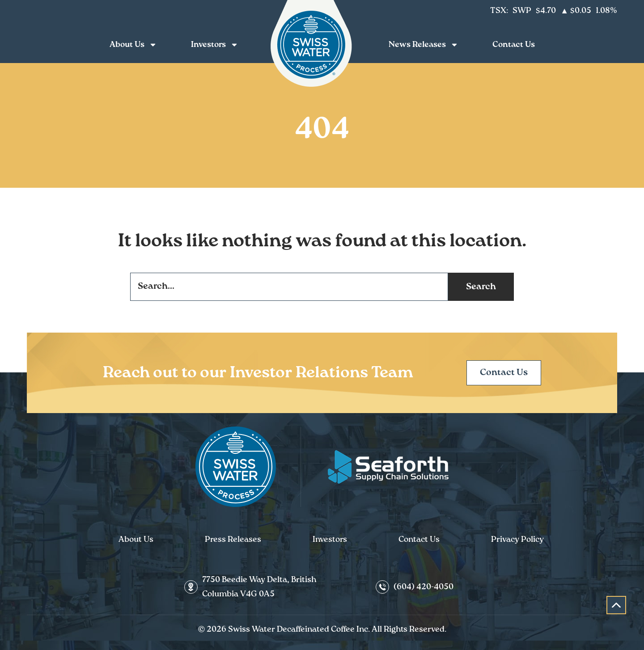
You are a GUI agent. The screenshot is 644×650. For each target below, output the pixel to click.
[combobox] (289, 287)
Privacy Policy (517, 540)
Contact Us (514, 45)
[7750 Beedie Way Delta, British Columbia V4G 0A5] (191, 587)
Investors (217, 45)
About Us (136, 45)
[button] (616, 605)
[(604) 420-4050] (382, 587)
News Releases (426, 45)
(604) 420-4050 (424, 587)
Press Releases (233, 540)
